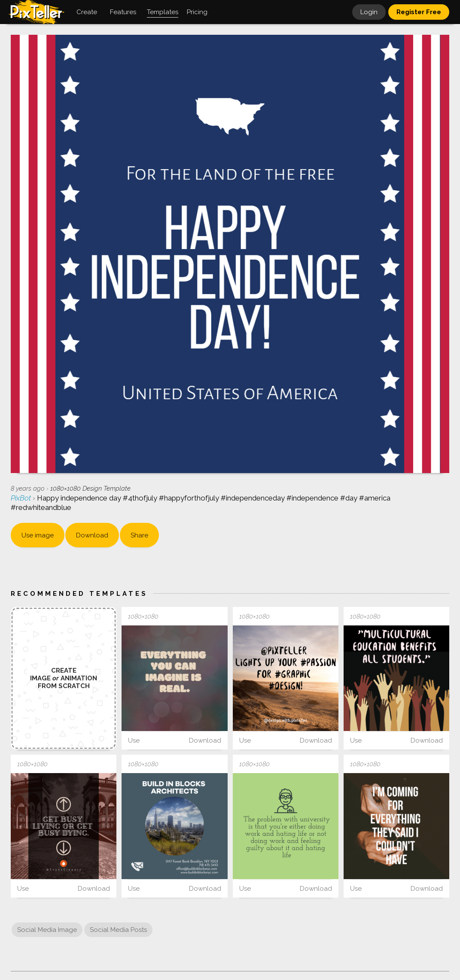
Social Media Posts (118, 930)
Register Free (419, 12)
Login (369, 12)
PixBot (22, 498)
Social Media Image (47, 930)
